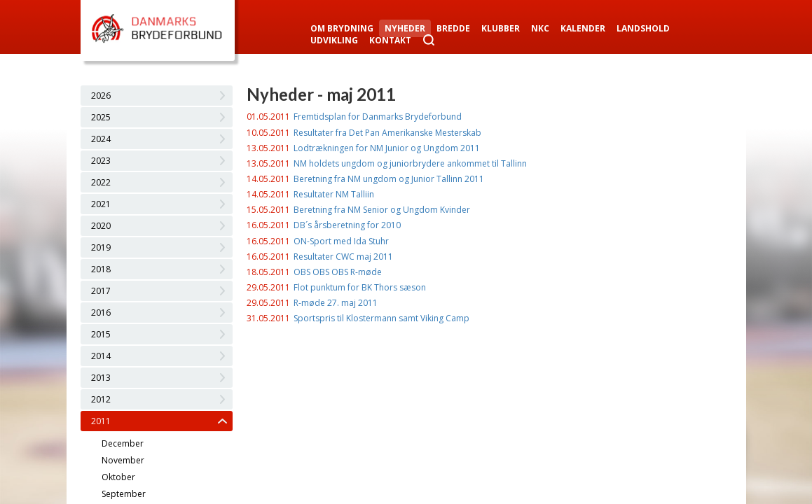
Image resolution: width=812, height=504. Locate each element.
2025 (101, 117)
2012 (101, 399)
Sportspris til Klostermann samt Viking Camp (381, 318)
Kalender (583, 28)
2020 (101, 226)
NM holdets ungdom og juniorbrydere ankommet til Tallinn (410, 163)
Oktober (118, 477)
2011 (101, 421)
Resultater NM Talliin (334, 194)
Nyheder (405, 28)
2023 (101, 161)
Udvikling (334, 40)
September (124, 494)
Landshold (643, 28)
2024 (101, 139)
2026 (101, 96)
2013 (101, 378)
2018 (101, 269)
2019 (101, 247)
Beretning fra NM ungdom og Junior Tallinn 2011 (389, 179)
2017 (101, 291)
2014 (101, 356)
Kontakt (390, 40)
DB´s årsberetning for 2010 (347, 225)
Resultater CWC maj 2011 (343, 257)
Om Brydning (342, 28)
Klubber (501, 28)
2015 (101, 334)
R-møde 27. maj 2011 (336, 303)
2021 (101, 204)
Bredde (453, 28)
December (123, 443)
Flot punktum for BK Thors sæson (360, 287)
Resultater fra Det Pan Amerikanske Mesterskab (387, 133)
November (123, 460)
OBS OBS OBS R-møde (338, 272)
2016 (101, 313)
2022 (101, 182)
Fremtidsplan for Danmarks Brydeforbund (378, 117)
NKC (540, 28)
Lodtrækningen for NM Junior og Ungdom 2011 (387, 148)
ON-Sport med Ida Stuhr (341, 241)
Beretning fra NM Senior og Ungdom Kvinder (382, 210)
